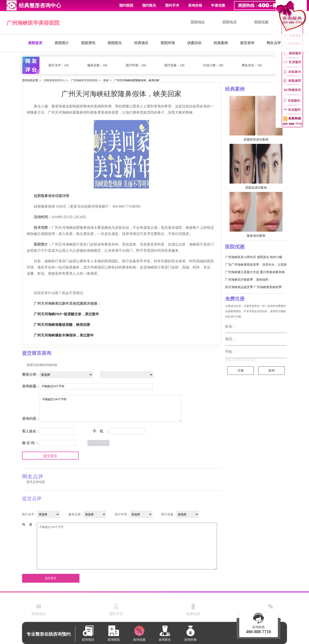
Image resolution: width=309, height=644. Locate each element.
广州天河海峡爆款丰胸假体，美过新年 (64, 335)
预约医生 (149, 5)
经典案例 (221, 43)
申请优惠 (218, 5)
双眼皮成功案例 (256, 188)
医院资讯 (88, 43)
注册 (241, 371)
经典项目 (141, 43)
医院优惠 (261, 22)
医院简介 (62, 43)
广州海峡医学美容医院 (33, 23)
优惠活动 (194, 43)
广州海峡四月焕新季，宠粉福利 (247, 280)
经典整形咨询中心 (55, 80)
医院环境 (168, 43)
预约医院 (126, 5)
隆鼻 (106, 80)
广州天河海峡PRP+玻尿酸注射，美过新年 (66, 314)
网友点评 (274, 43)
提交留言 (50, 456)
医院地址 (198, 22)
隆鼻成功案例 (256, 236)
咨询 (271, 371)
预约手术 (172, 5)
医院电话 (230, 22)
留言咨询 (247, 43)
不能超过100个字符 (111, 408)
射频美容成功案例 (256, 140)
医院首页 (35, 43)
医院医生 (115, 43)
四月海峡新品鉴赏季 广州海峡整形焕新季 (253, 287)
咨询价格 (195, 5)
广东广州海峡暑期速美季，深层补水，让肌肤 (256, 265)
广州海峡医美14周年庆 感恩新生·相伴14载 (254, 257)
